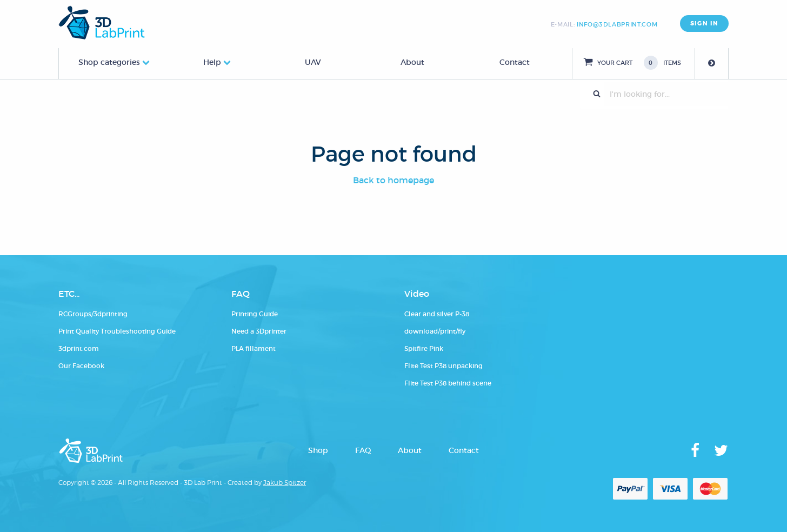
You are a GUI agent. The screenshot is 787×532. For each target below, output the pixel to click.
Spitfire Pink (424, 348)
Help (212, 62)
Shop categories (109, 62)
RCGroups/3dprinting (93, 314)
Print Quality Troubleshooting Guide (117, 331)
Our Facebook (81, 366)
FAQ (363, 450)
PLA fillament (254, 348)
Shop (318, 450)
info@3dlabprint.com (617, 24)
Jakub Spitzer (285, 483)
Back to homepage (393, 180)
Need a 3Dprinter (259, 331)
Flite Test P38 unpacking (443, 366)
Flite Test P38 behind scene (448, 383)
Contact (515, 62)
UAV (313, 62)
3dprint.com (79, 348)
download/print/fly (435, 331)
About (412, 62)
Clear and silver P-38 (437, 314)
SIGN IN (704, 24)
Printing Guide (255, 314)
